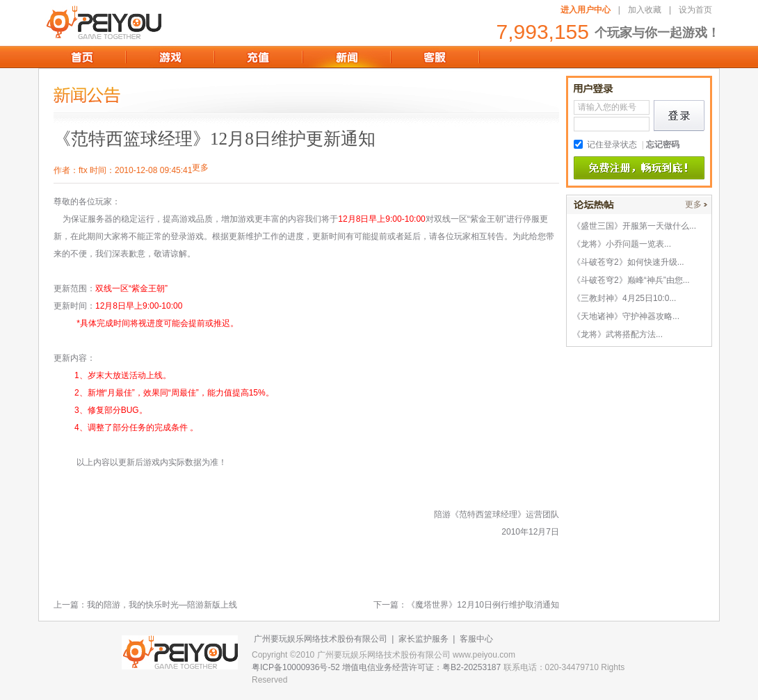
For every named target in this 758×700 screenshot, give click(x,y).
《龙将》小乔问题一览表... (622, 244)
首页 (82, 57)
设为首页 (695, 10)
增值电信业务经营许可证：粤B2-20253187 (421, 667)
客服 (435, 57)
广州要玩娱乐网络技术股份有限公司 (321, 639)
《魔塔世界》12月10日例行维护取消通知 (483, 605)
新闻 (347, 57)
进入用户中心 (586, 10)
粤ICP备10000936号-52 (296, 667)
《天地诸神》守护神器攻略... (626, 316)
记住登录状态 (612, 145)
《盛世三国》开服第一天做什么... (634, 226)
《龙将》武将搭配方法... (618, 334)
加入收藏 (645, 10)
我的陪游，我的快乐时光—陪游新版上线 (162, 605)
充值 (258, 57)
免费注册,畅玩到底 (639, 169)
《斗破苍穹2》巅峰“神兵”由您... (631, 280)
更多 (693, 204)
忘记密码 (663, 145)
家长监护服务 (424, 639)
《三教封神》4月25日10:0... (624, 298)
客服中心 (476, 639)
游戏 (170, 57)
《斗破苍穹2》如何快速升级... (628, 262)
